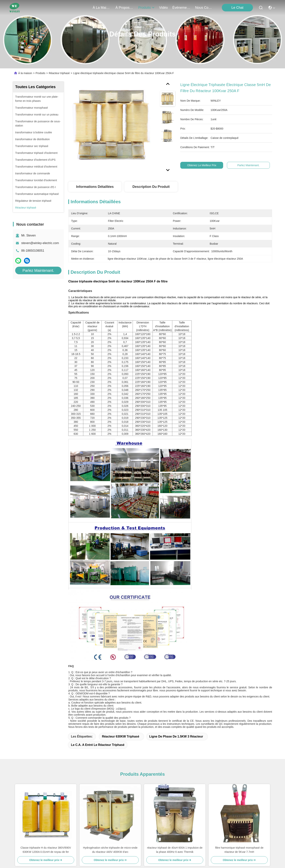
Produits (40, 73)
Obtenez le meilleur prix (202, 165)
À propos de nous (125, 8)
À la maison (102, 8)
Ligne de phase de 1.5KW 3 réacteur (176, 736)
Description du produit (151, 187)
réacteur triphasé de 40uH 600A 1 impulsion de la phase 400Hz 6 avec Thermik (175, 850)
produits (146, 8)
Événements (181, 8)
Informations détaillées (95, 187)
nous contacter (204, 8)
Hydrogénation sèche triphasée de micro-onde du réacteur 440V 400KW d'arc (110, 850)
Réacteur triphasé (59, 73)
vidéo (164, 8)
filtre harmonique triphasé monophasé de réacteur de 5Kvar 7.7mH (239, 850)
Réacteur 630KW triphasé (121, 736)
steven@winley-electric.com (40, 243)
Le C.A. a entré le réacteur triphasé (98, 745)
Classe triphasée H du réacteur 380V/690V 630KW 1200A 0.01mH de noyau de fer (46, 850)
